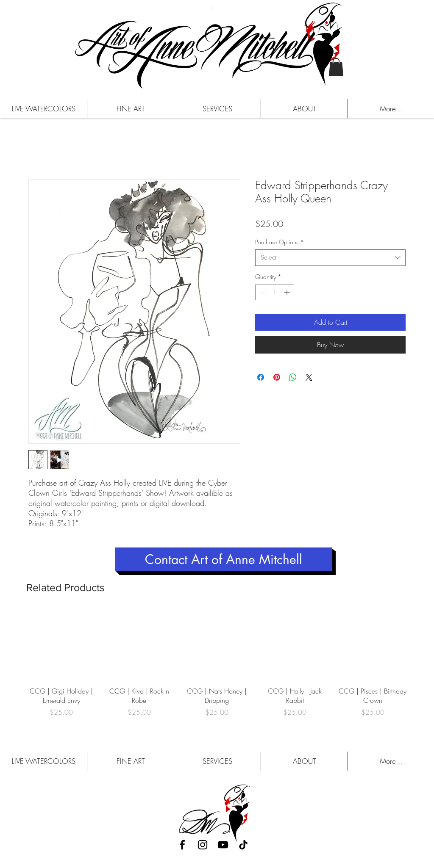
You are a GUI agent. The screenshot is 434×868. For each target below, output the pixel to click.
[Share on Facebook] (261, 377)
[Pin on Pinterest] (277, 377)
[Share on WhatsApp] (293, 377)
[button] (336, 67)
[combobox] (330, 258)
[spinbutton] (275, 292)
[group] (217, 668)
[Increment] (288, 292)
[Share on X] (309, 377)
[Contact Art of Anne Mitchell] (224, 559)
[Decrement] (262, 292)
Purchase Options (280, 242)
